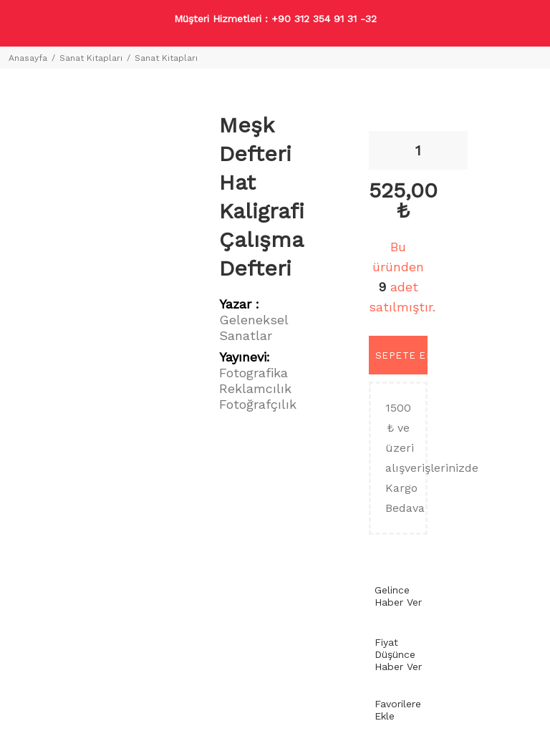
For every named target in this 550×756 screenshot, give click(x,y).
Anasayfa (28, 58)
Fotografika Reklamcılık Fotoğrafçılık (258, 388)
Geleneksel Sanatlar (254, 328)
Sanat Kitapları (91, 58)
